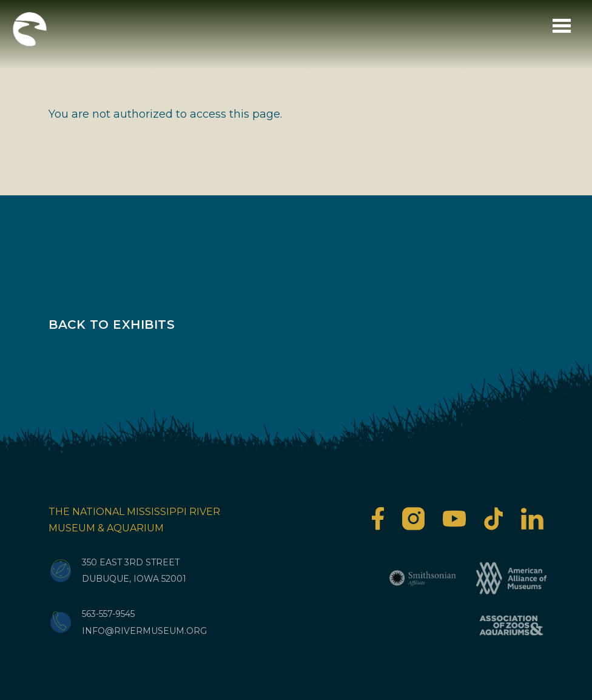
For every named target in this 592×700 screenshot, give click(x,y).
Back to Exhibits (112, 325)
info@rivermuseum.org (144, 631)
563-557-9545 (108, 614)
